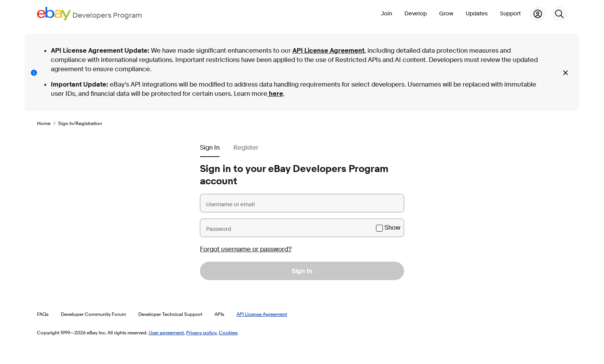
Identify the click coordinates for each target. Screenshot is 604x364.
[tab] (210, 145)
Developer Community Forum (93, 314)
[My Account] (538, 14)
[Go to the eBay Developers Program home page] (90, 14)
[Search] (559, 14)
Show (392, 228)
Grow (446, 14)
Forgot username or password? (246, 249)
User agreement (166, 332)
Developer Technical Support (170, 314)
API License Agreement (328, 51)
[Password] (302, 228)
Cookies (228, 332)
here (275, 94)
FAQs (43, 314)
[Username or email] (302, 203)
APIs (219, 314)
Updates (477, 14)
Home (44, 123)
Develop (416, 14)
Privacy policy (201, 332)
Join (387, 14)
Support (510, 14)
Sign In (302, 271)
